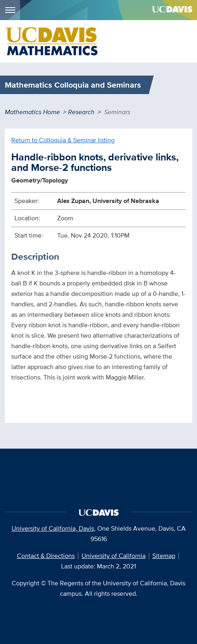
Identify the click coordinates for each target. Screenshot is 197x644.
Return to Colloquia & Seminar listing (63, 140)
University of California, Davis (53, 528)
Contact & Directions (46, 556)
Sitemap (164, 556)
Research (81, 112)
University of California (114, 556)
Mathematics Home (32, 112)
